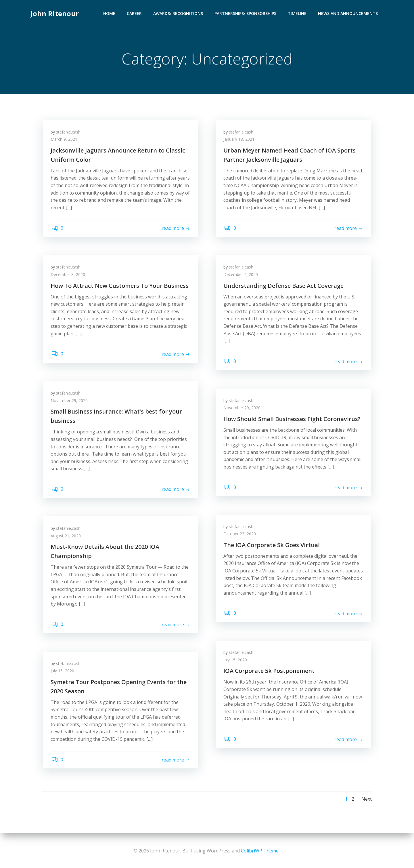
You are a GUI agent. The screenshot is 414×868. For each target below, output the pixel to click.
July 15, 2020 (236, 661)
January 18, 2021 (240, 141)
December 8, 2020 (69, 276)
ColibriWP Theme (260, 851)
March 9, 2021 (65, 141)
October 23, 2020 (240, 535)
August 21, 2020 (67, 537)
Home (110, 13)
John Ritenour (54, 13)
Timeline (298, 13)
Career (135, 13)
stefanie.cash (69, 133)
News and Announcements (348, 13)
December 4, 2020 (241, 276)
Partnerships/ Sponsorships (246, 13)
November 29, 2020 (70, 402)
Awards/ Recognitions (179, 13)
